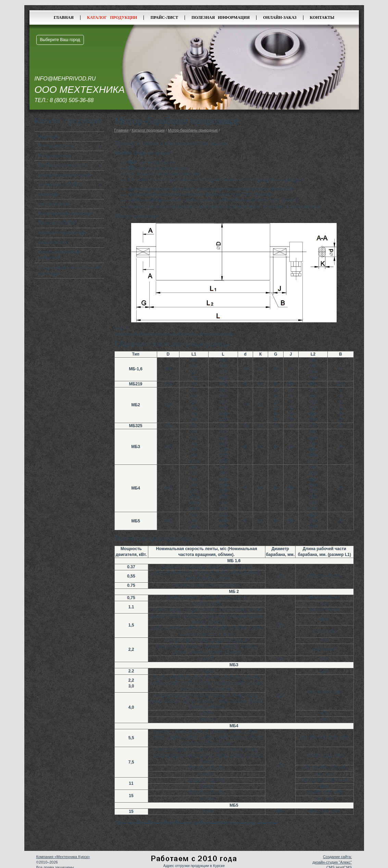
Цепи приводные (54, 204)
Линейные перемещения (62, 233)
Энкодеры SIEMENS (57, 223)
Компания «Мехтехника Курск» (63, 857)
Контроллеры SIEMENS (61, 185)
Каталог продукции (112, 17)
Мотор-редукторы (55, 156)
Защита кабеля (53, 243)
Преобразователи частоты (63, 165)
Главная (64, 17)
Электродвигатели (55, 146)
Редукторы (48, 136)
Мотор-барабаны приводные (65, 213)
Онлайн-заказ (280, 17)
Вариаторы (49, 194)
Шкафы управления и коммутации (59, 255)
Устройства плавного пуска (64, 175)
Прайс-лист (164, 17)
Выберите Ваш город (60, 40)
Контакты (322, 17)
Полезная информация (221, 17)
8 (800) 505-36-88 (72, 100)
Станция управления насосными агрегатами (69, 270)
